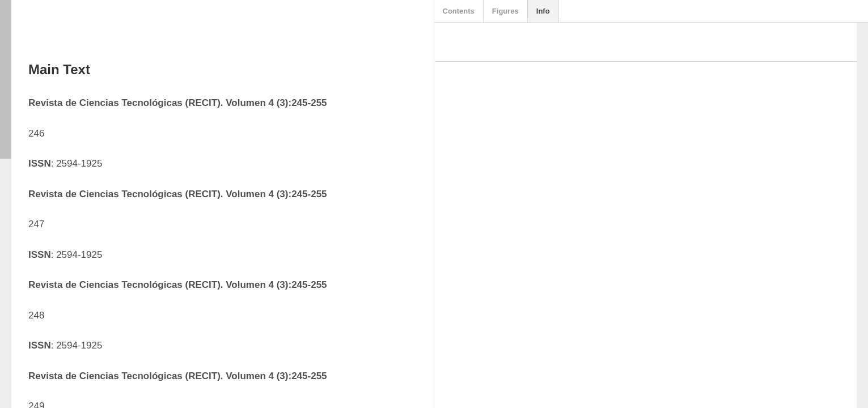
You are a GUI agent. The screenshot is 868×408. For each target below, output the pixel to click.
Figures (505, 11)
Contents (459, 11)
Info (543, 11)
